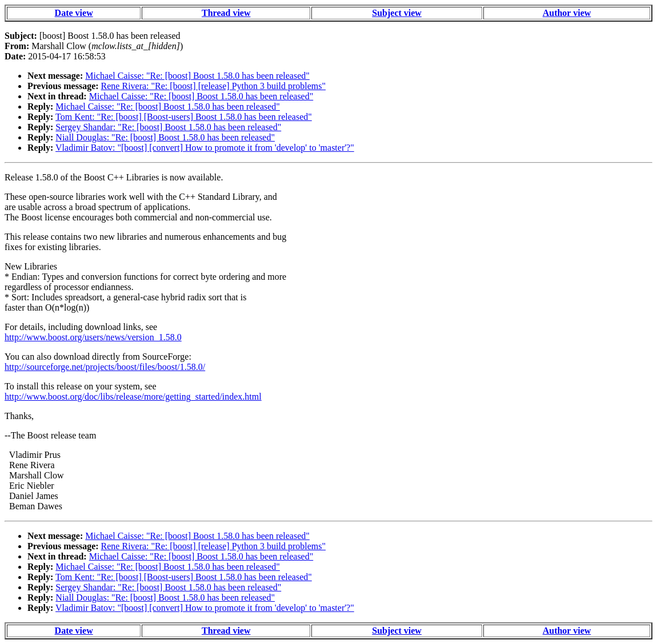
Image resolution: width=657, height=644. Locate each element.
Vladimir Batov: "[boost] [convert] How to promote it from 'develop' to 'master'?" (205, 148)
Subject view (397, 13)
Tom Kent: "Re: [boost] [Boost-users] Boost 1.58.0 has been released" (184, 117)
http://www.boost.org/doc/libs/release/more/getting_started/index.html (133, 397)
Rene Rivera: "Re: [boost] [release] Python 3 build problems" (213, 86)
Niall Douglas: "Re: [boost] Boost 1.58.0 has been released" (165, 137)
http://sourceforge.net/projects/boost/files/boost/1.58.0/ (105, 367)
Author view (567, 13)
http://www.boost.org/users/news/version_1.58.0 (93, 337)
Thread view (226, 13)
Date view (74, 13)
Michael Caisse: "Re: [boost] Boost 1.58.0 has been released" (197, 76)
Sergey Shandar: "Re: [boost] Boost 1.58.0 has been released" (168, 127)
